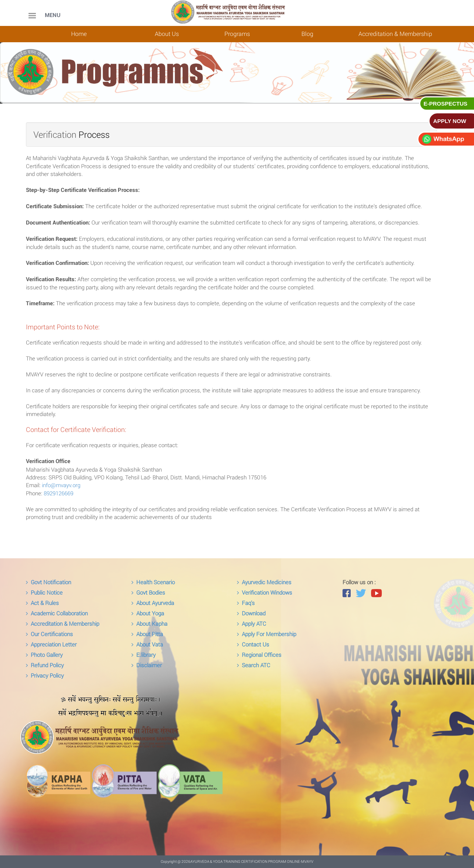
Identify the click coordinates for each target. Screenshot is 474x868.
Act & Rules (42, 603)
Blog (307, 34)
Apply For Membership (267, 634)
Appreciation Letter (51, 644)
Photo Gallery (44, 655)
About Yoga (148, 613)
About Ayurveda (153, 603)
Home (79, 34)
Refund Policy (45, 665)
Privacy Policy (45, 675)
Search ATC (254, 665)
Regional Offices (259, 655)
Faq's (246, 603)
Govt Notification (49, 582)
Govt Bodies (148, 592)
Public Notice (44, 592)
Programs (237, 34)
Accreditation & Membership (395, 34)
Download (251, 613)
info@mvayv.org (61, 485)
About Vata (147, 644)
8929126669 (59, 493)
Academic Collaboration (57, 613)
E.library (143, 655)
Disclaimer (147, 665)
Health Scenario (153, 582)
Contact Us (253, 644)
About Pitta (147, 634)
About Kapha (149, 623)
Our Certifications (49, 634)
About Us (167, 34)
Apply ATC (252, 623)
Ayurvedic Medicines (264, 582)
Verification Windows (265, 592)
